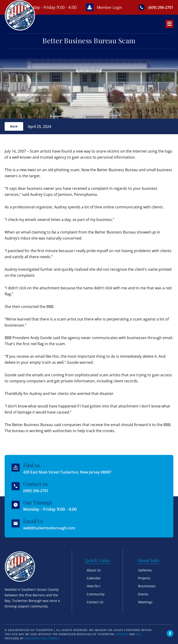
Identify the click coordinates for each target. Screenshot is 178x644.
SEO (139, 634)
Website (122, 634)
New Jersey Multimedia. (43, 638)
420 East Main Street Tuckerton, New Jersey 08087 (74, 472)
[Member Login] (83, 11)
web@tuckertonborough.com (53, 528)
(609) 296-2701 (38, 491)
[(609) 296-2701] (138, 11)
